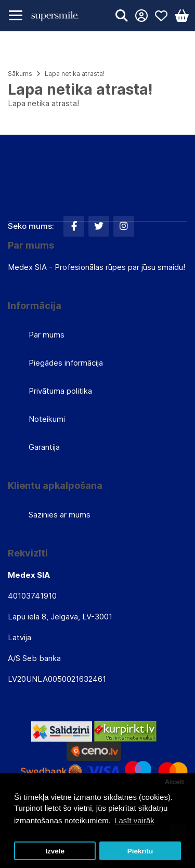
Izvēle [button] (55, 851)
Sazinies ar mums (60, 515)
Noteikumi (47, 419)
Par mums (47, 335)
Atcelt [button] (175, 782)
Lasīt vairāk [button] (134, 820)
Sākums (20, 74)
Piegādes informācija (66, 363)
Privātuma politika (60, 391)
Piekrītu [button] (140, 851)
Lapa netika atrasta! (75, 74)
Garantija (44, 447)
